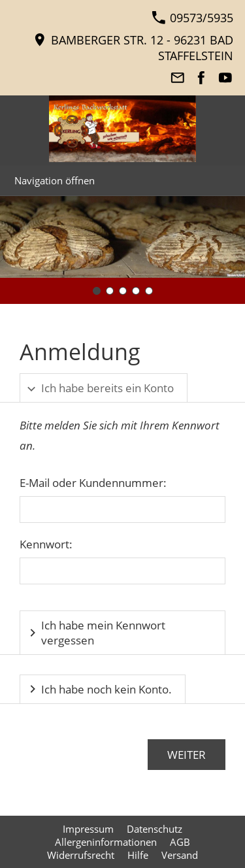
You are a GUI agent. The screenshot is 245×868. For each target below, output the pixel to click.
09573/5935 (192, 18)
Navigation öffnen (55, 180)
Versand (180, 855)
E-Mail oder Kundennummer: (93, 483)
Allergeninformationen (106, 842)
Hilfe (138, 855)
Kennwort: (46, 544)
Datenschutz (155, 829)
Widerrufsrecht (81, 855)
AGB (180, 842)
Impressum (88, 829)
